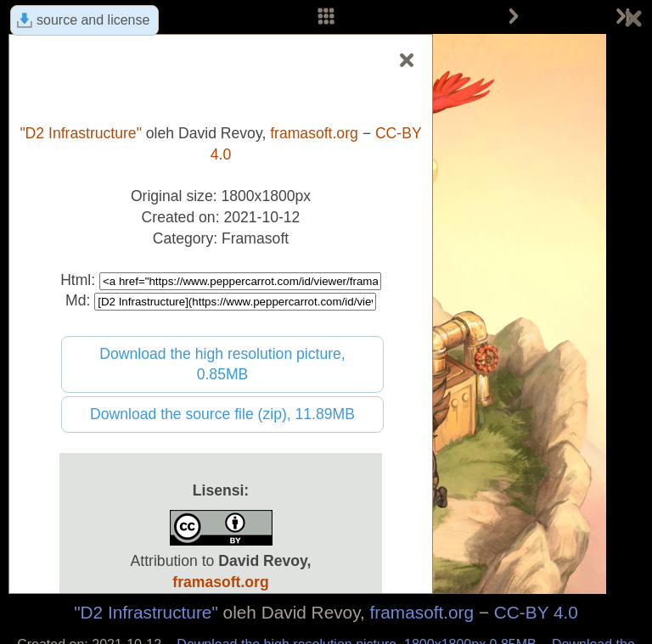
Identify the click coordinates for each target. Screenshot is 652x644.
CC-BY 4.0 (536, 612)
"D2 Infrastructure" (146, 612)
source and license (93, 20)
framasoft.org (422, 612)
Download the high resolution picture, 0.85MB (222, 364)
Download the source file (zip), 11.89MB (222, 414)
